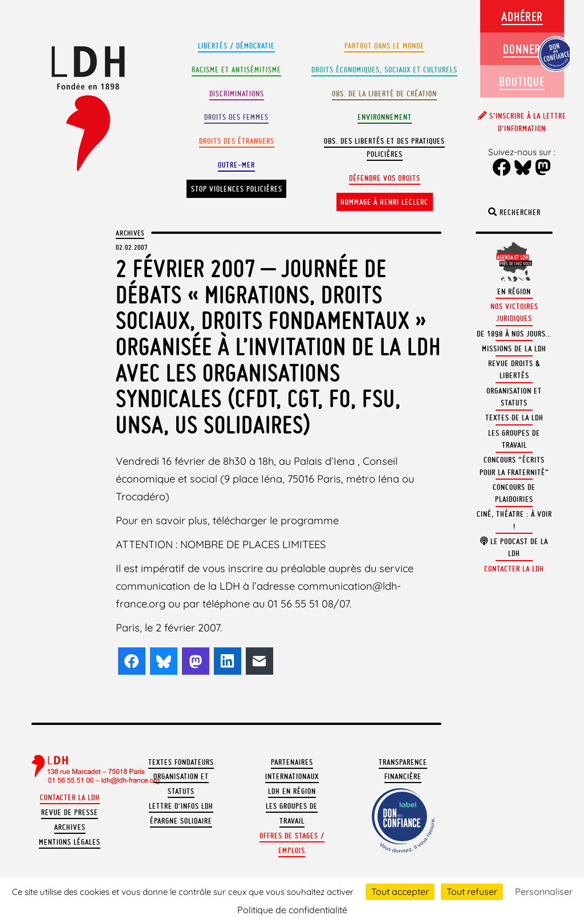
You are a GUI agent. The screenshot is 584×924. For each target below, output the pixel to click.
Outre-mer (236, 165)
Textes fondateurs (181, 762)
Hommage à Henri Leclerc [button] (384, 202)
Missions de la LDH (514, 349)
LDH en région (292, 791)
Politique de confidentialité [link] (292, 910)
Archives (130, 233)
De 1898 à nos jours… (514, 334)
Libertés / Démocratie (236, 46)
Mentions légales (70, 842)
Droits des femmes (236, 117)
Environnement (385, 117)
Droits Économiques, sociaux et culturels (384, 70)
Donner (522, 49)
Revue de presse (70, 812)
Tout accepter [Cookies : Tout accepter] (400, 891)
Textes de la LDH (514, 418)
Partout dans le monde (384, 46)
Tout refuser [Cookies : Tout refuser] (472, 891)
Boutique (522, 81)
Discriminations (237, 94)
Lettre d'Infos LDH (181, 806)
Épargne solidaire (181, 821)
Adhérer (522, 16)
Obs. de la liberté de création (384, 94)
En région (514, 292)
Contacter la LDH (70, 798)
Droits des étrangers (237, 141)
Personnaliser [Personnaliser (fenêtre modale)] (544, 891)
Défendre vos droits (385, 178)
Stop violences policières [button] (237, 189)
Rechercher (514, 212)
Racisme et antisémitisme (236, 70)
